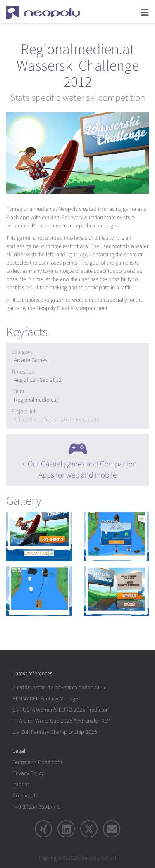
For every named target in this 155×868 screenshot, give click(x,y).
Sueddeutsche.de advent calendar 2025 (59, 687)
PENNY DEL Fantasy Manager (46, 699)
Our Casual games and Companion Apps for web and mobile (82, 469)
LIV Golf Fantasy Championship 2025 (55, 732)
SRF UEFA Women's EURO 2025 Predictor (60, 710)
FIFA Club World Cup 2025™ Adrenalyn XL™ (62, 721)
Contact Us (25, 796)
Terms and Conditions (38, 762)
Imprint (21, 784)
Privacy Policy (28, 773)
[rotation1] (39, 537)
